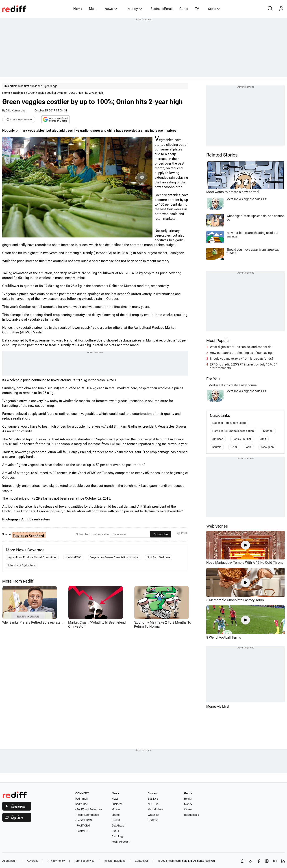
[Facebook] (259, 861)
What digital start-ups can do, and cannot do (241, 347)
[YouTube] (275, 861)
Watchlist (153, 815)
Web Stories (217, 526)
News (111, 9)
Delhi (234, 447)
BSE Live (153, 799)
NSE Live (153, 804)
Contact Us (142, 861)
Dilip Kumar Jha (16, 111)
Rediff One (82, 804)
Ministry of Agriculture (22, 566)
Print (182, 533)
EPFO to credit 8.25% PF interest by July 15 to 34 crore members (244, 366)
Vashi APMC (73, 557)
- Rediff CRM (83, 826)
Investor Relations (115, 861)
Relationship (192, 815)
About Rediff (10, 861)
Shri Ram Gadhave (159, 557)
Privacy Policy (56, 861)
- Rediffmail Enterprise (89, 809)
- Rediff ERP (82, 831)
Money (135, 9)
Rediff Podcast (121, 842)
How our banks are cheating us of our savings (242, 353)
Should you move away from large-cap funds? (242, 359)
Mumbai (268, 431)
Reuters (217, 447)
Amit (263, 439)
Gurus (184, 9)
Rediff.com (174, 861)
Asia (249, 447)
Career (188, 809)
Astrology (117, 836)
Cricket (116, 820)
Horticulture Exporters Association (233, 431)
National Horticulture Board (229, 423)
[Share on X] (251, 861)
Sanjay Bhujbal (242, 439)
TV (197, 9)
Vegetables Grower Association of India (114, 557)
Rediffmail (82, 799)
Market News (156, 809)
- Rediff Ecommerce (87, 815)
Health (188, 799)
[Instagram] (267, 861)
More (214, 9)
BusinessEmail (162, 9)
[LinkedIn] (283, 861)
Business (19, 93)
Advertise (33, 861)
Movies (116, 809)
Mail (92, 9)
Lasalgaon (267, 447)
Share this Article (19, 120)
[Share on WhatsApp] (243, 861)
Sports (116, 815)
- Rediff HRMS (84, 820)
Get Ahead (118, 826)
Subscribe (161, 534)
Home (78, 9)
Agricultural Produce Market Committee (32, 557)
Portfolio (153, 820)
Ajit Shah (218, 439)
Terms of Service (84, 861)
